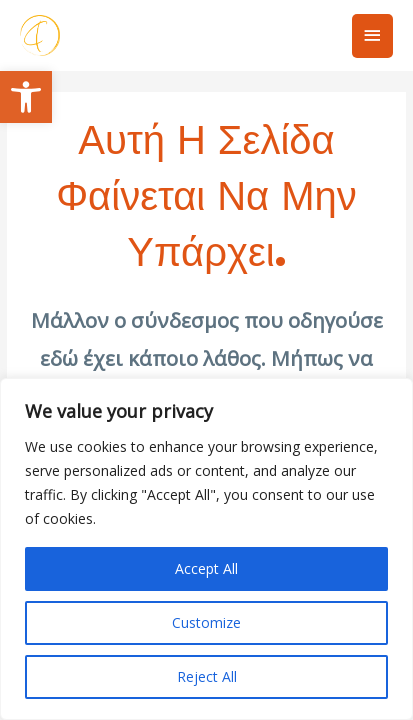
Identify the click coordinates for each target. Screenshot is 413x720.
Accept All (206, 568)
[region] (206, 549)
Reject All (207, 676)
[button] (26, 97)
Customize (206, 622)
